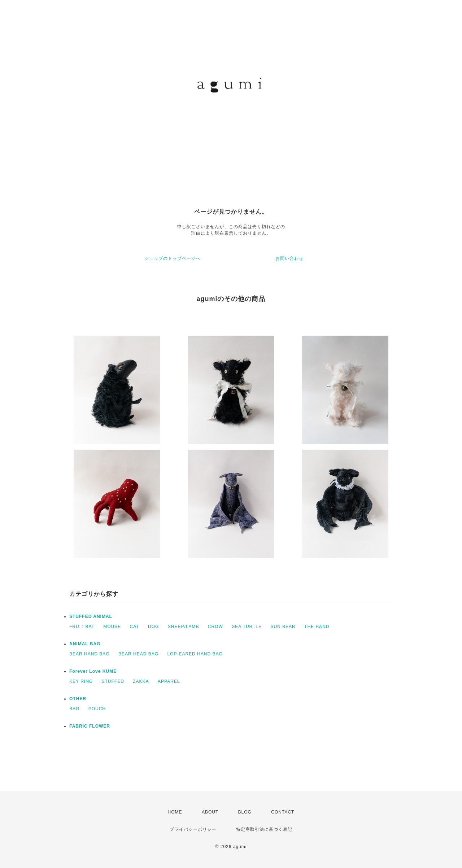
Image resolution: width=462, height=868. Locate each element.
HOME (175, 812)
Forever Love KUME (93, 671)
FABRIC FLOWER (90, 726)
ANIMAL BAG (85, 644)
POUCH (97, 709)
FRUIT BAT (82, 627)
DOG (153, 627)
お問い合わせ (289, 258)
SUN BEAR (283, 627)
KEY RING (81, 681)
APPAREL (169, 681)
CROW (215, 627)
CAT (135, 627)
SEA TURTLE (247, 627)
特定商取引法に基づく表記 (264, 829)
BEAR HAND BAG (90, 654)
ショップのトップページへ (173, 258)
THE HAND (317, 627)
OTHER (78, 699)
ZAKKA (141, 681)
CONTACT (283, 812)
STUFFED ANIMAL (91, 616)
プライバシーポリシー (193, 829)
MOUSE (112, 627)
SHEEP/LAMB (184, 627)
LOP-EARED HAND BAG (195, 654)
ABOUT (210, 812)
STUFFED (113, 681)
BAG (74, 709)
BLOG (245, 812)
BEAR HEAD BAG (138, 654)
